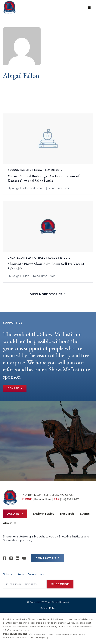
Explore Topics (43, 514)
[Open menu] (89, 8)
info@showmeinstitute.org (18, 630)
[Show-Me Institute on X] (11, 558)
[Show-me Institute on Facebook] (5, 558)
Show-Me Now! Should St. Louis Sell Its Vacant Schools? (46, 266)
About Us (10, 523)
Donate (15, 388)
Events (85, 514)
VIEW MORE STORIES (48, 294)
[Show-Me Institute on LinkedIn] (17, 558)
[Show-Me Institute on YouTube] (24, 558)
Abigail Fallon (21, 188)
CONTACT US (48, 558)
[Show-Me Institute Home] (9, 8)
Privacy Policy (48, 608)
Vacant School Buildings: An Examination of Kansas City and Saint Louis (44, 179)
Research (67, 514)
